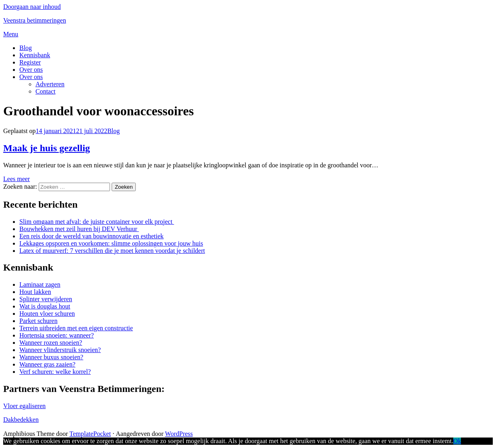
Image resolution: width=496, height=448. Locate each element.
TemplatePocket (90, 434)
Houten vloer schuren (47, 314)
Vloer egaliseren (24, 406)
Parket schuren (38, 321)
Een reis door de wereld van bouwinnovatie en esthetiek (91, 236)
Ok (457, 441)
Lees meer (17, 179)
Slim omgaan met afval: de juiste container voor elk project (97, 222)
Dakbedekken (21, 420)
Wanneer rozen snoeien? (51, 343)
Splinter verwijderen (46, 299)
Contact (46, 91)
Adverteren (50, 84)
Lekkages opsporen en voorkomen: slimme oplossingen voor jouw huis (111, 243)
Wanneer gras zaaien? (47, 364)
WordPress (179, 434)
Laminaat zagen (40, 284)
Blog (26, 48)
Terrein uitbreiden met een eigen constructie (76, 328)
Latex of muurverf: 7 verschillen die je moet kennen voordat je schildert (112, 251)
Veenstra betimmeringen (35, 20)
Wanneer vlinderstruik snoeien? (60, 350)
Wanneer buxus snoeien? (51, 357)
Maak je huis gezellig (47, 148)
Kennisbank (35, 55)
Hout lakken (35, 292)
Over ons (31, 70)
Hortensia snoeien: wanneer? (57, 335)
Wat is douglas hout (45, 306)
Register (30, 62)
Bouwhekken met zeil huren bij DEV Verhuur (79, 229)
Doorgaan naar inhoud (32, 7)
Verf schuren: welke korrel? (55, 372)
